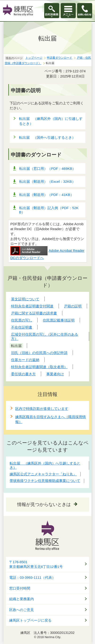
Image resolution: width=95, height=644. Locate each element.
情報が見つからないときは (44, 504)
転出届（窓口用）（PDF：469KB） (47, 169)
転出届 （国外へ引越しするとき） (47, 137)
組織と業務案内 (22, 599)
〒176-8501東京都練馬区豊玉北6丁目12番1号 (36, 565)
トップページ (34, 58)
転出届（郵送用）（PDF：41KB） (47, 195)
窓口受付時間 (20, 588)
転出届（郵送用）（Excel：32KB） (47, 181)
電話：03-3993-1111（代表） (32, 578)
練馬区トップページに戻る (30, 620)
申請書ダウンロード (59, 58)
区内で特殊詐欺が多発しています (42, 409)
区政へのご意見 (22, 610)
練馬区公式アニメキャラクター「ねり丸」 (43, 474)
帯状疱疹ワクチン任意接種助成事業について (45, 481)
